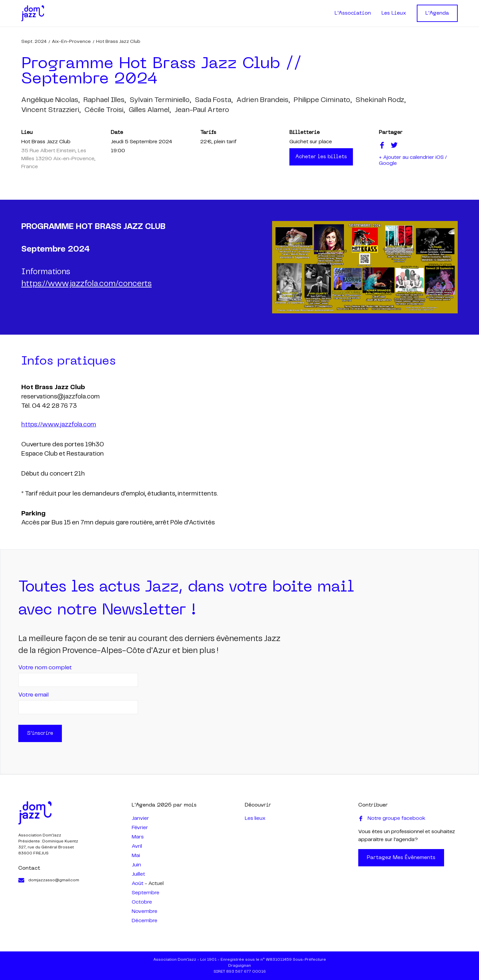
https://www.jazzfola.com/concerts (86, 284)
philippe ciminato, (323, 100)
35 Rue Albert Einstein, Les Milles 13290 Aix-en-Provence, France (58, 159)
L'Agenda (437, 13)
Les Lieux (394, 13)
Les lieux (255, 818)
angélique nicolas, (50, 100)
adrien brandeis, (263, 100)
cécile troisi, (105, 110)
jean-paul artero (202, 110)
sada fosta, (214, 100)
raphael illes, (105, 100)
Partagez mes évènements (401, 858)
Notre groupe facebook (392, 818)
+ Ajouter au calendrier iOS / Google (413, 160)
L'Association (353, 13)
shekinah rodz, (381, 100)
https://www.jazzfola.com (59, 425)
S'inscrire (40, 733)
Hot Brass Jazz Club (118, 42)
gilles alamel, (150, 110)
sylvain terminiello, (160, 100)
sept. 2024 (34, 42)
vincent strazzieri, (51, 110)
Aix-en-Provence (71, 42)
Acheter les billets (321, 157)
